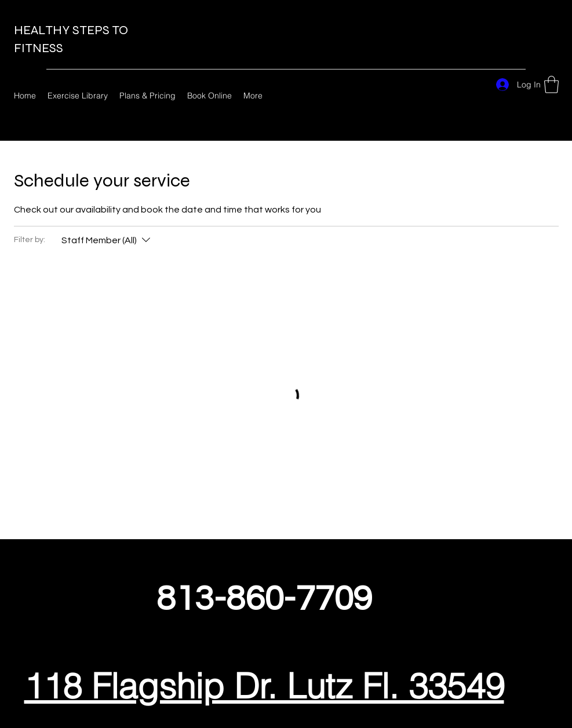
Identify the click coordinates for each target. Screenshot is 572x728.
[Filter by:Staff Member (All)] (107, 240)
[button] (551, 85)
